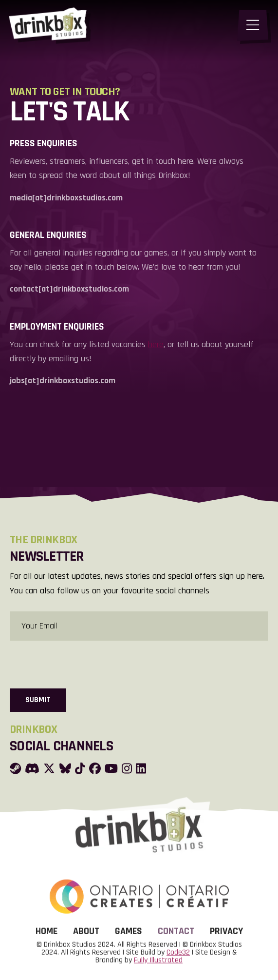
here (156, 344)
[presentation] (84, 664)
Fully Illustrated (158, 972)
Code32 (178, 964)
